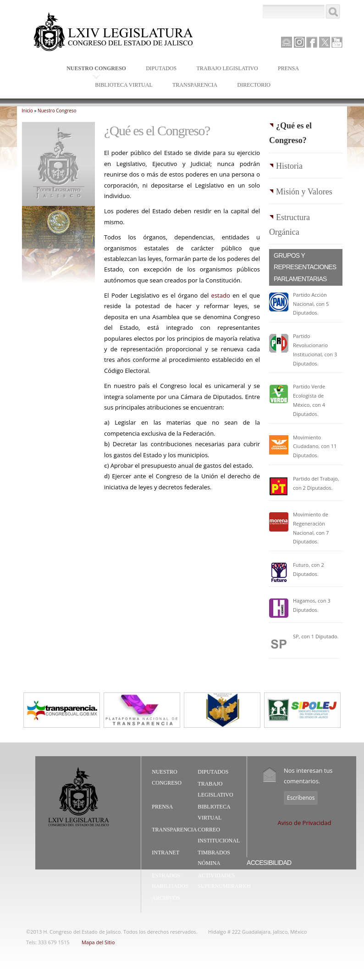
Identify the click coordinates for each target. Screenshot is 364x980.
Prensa (286, 69)
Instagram (299, 42)
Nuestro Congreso (94, 69)
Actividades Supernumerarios (224, 881)
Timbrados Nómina (214, 858)
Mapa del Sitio (98, 942)
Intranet (165, 853)
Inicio (27, 111)
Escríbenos (301, 798)
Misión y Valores (304, 192)
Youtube (337, 42)
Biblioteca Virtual (121, 86)
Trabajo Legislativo (225, 69)
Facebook (312, 42)
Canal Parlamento (287, 43)
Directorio (254, 85)
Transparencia (195, 85)
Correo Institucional (219, 835)
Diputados (159, 69)
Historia (289, 166)
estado (221, 295)
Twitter (325, 42)
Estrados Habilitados (170, 881)
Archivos (166, 898)
